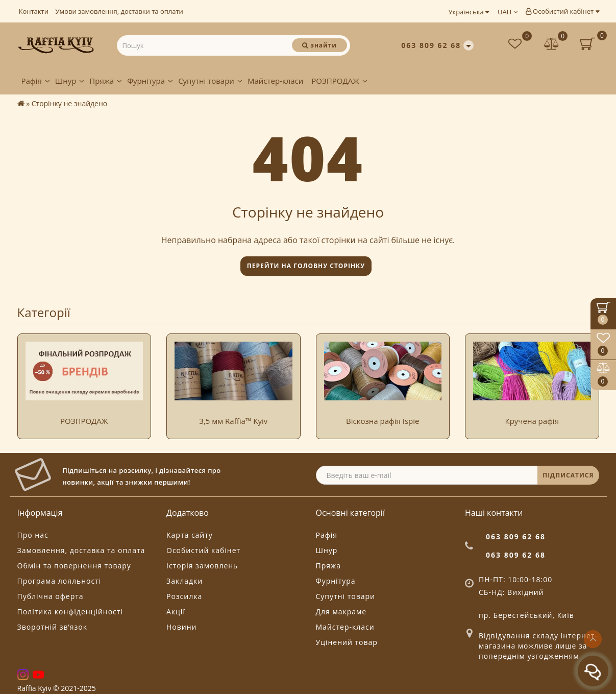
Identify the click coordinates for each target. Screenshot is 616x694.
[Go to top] (593, 639)
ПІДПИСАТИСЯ (568, 475)
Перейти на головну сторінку (306, 266)
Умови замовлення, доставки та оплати (119, 11)
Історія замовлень (202, 566)
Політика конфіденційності (70, 612)
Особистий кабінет (562, 11)
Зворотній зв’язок (52, 627)
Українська (469, 12)
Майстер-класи (275, 81)
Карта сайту (190, 535)
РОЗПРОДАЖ (339, 81)
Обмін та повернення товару (74, 566)
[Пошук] (319, 45)
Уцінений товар (347, 642)
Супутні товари (210, 81)
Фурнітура (150, 81)
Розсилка (184, 596)
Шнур (70, 81)
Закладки (184, 581)
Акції (176, 612)
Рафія (36, 81)
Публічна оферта (51, 596)
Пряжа (106, 81)
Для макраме (341, 612)
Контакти (34, 11)
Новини (181, 627)
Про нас (33, 535)
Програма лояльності (59, 581)
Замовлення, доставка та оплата (81, 550)
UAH (508, 12)
